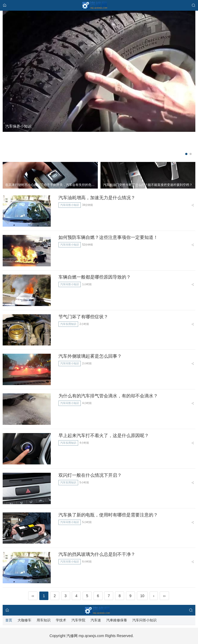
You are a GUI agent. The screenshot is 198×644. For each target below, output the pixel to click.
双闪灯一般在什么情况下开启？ (90, 475)
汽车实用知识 (68, 324)
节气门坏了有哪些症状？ (83, 317)
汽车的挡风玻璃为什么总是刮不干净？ (97, 554)
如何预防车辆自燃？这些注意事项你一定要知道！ (108, 237)
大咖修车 (24, 620)
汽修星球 (141, 636)
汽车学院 (78, 620)
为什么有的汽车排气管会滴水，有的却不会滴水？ (108, 396)
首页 (9, 620)
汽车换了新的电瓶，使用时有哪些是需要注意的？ (108, 515)
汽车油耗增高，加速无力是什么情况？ (97, 198)
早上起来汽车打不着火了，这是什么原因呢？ (104, 436)
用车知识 (44, 620)
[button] (186, 154)
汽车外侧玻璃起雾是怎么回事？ (90, 356)
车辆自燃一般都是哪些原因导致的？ (95, 277)
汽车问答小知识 (70, 205)
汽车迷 (96, 620)
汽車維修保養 (117, 620)
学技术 (61, 620)
